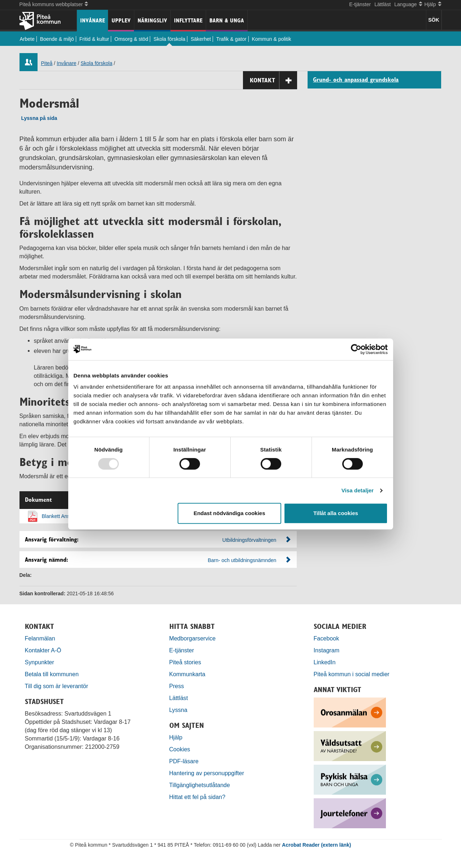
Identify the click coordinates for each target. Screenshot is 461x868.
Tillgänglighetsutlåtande (200, 785)
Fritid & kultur (94, 39)
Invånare (93, 20)
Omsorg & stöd (131, 39)
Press (177, 686)
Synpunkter (40, 662)
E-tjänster (360, 4)
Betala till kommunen (52, 674)
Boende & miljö (57, 39)
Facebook (327, 638)
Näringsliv (152, 20)
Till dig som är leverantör (57, 686)
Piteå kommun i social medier (352, 674)
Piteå (47, 63)
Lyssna (178, 710)
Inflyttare (188, 20)
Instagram (327, 650)
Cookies (180, 749)
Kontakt (273, 80)
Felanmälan (40, 638)
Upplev (121, 20)
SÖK (434, 20)
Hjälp (176, 737)
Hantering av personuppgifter (207, 773)
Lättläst (382, 4)
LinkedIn (325, 662)
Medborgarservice (193, 638)
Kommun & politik (272, 39)
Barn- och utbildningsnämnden (242, 560)
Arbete (27, 39)
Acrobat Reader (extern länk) (316, 845)
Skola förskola (169, 39)
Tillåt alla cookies (336, 513)
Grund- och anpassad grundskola (356, 80)
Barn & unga (227, 20)
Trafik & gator (231, 39)
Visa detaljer (358, 490)
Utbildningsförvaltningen (249, 540)
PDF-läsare (184, 761)
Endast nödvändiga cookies (229, 513)
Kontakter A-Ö (43, 650)
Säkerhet (201, 39)
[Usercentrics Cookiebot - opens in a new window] (356, 349)
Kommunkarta (187, 674)
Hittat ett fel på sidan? (197, 797)
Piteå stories (185, 662)
